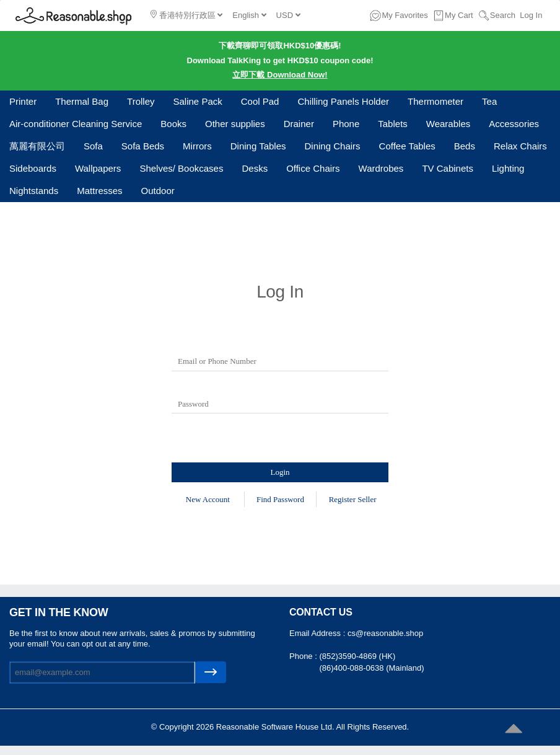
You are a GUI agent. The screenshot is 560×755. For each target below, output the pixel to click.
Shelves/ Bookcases (181, 168)
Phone (346, 124)
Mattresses (99, 191)
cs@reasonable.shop (385, 633)
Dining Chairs (333, 146)
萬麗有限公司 (37, 146)
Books (173, 124)
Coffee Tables (407, 146)
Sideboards (33, 168)
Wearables (448, 124)
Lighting (508, 168)
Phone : (304, 656)
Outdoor (158, 191)
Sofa (93, 146)
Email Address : (318, 633)
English (249, 15)
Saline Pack (198, 101)
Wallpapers (98, 168)
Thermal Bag (82, 101)
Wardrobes (381, 168)
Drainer (299, 124)
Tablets (393, 124)
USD (288, 15)
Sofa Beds (143, 146)
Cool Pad (260, 101)
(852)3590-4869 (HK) (357, 656)
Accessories (514, 124)
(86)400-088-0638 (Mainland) (371, 668)
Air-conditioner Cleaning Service (76, 124)
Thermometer (435, 101)
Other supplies (235, 124)
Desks (255, 168)
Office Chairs (313, 168)
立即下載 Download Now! (280, 75)
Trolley (141, 101)
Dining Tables (258, 146)
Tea (489, 101)
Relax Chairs (520, 146)
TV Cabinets (448, 168)
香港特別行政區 (186, 15)
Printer (23, 101)
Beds (465, 146)
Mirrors (197, 146)
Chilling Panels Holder (343, 101)
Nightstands (34, 191)
